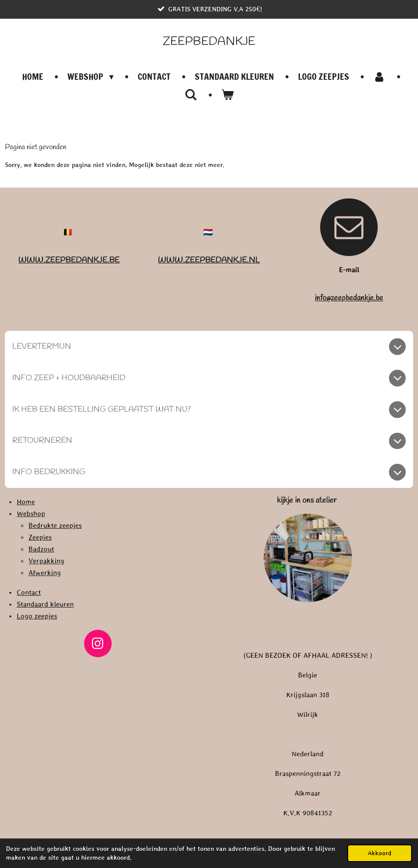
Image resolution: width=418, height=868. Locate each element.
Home (26, 502)
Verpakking (46, 561)
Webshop (31, 514)
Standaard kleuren (45, 604)
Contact (29, 592)
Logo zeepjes (37, 616)
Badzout (41, 549)
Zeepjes (40, 537)
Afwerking (45, 573)
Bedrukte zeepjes (55, 525)
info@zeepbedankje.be (349, 298)
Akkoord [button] (380, 853)
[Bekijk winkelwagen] (227, 95)
